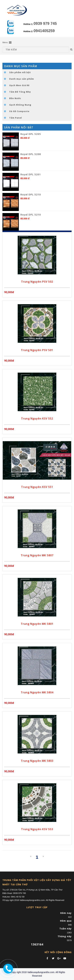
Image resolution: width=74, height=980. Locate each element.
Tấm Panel (16, 118)
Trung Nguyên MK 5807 (37, 555)
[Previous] (31, 856)
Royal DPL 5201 (31, 174)
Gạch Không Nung (20, 105)
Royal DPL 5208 (31, 154)
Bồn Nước (15, 98)
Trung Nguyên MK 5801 (37, 624)
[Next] (43, 856)
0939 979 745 (45, 24)
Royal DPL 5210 (31, 194)
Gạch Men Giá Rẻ (19, 85)
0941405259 (44, 31)
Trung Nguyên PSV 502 (37, 282)
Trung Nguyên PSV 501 (37, 350)
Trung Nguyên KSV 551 (37, 487)
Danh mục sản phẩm (22, 79)
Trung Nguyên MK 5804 (37, 692)
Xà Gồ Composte (19, 111)
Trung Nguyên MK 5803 (37, 761)
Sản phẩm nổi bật (20, 72)
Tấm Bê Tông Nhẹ (20, 92)
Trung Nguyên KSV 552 (37, 418)
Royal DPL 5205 (31, 134)
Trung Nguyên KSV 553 (37, 829)
